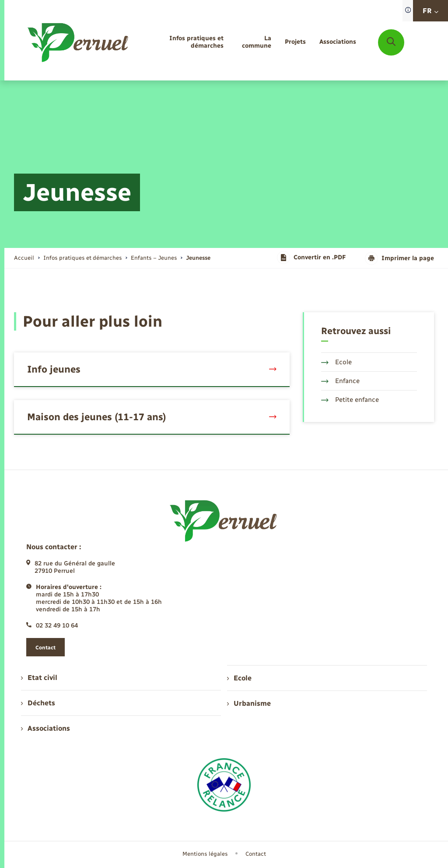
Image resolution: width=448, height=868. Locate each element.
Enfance (340, 381)
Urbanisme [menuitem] (249, 703)
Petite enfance (350, 400)
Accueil (24, 258)
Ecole (336, 362)
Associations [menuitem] (45, 728)
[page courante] (198, 258)
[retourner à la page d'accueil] (79, 42)
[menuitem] (184, 42)
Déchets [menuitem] (38, 703)
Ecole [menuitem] (239, 678)
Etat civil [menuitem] (39, 678)
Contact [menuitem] (256, 854)
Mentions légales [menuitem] (205, 854)
